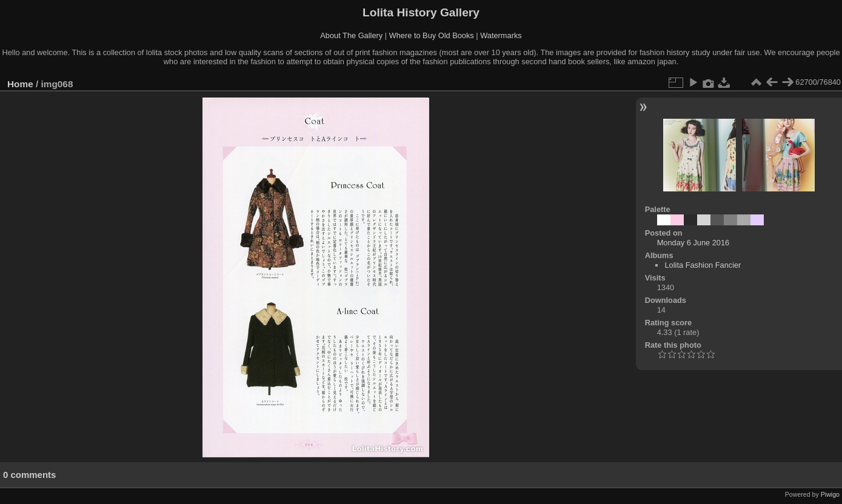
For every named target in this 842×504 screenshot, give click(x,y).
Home (20, 84)
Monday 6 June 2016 (693, 243)
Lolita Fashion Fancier (703, 265)
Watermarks (501, 35)
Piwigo (830, 494)
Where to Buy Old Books (432, 35)
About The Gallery (351, 35)
